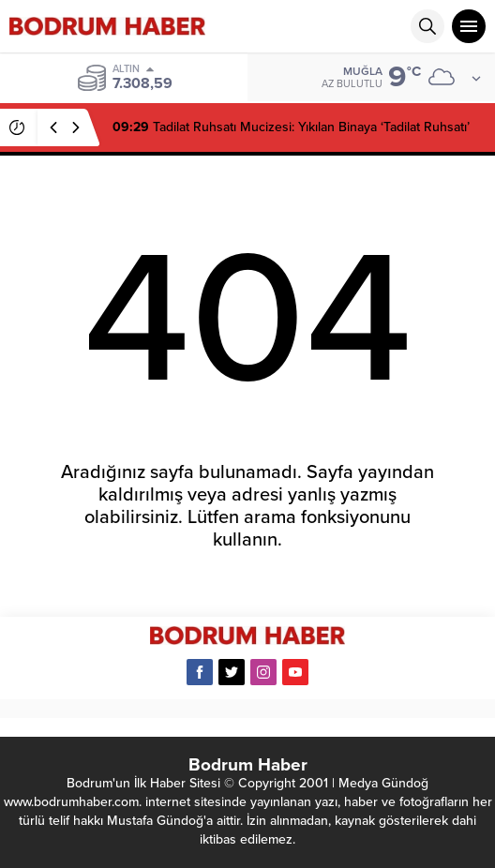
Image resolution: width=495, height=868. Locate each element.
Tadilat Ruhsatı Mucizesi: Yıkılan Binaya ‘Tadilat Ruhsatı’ (291, 127)
